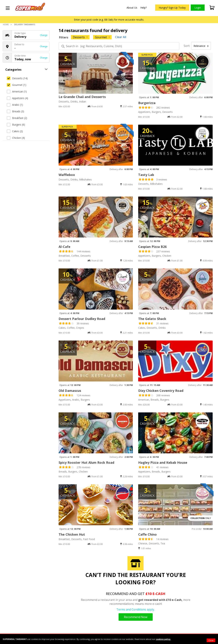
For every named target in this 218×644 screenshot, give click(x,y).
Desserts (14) (17, 78)
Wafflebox (67, 175)
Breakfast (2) (17, 118)
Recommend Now (136, 617)
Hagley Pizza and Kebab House (163, 462)
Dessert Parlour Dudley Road (82, 319)
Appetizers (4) (17, 98)
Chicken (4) (16, 138)
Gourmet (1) (17, 85)
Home (6, 24)
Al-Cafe (64, 247)
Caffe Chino (147, 534)
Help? (143, 8)
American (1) (17, 91)
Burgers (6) (16, 125)
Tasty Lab (146, 175)
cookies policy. (163, 639)
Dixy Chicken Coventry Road (161, 391)
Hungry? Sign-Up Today (172, 8)
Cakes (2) (15, 131)
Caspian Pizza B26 (152, 247)
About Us (132, 8)
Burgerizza (147, 103)
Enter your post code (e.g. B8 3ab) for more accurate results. (109, 20)
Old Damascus (70, 391)
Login (198, 8)
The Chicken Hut (72, 534)
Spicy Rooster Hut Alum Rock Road (86, 462)
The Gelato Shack (152, 319)
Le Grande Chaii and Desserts (82, 97)
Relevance (201, 46)
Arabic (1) (15, 105)
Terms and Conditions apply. (136, 609)
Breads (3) (15, 111)
